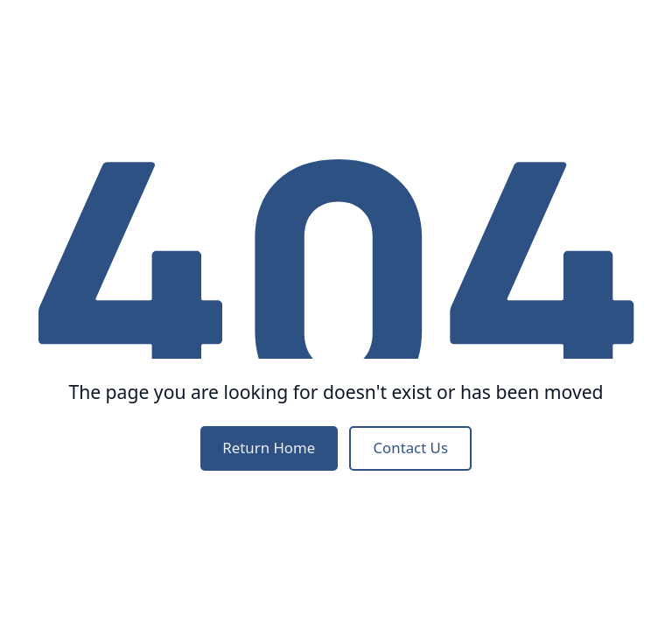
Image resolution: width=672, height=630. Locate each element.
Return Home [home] (269, 448)
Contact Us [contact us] (410, 448)
